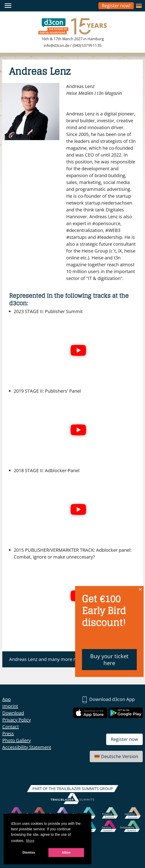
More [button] (30, 841)
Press (8, 734)
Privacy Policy (17, 720)
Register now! (116, 6)
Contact (11, 727)
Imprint (10, 706)
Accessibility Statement (27, 747)
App (7, 699)
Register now (124, 739)
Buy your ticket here (109, 659)
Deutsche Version (116, 756)
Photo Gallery (17, 740)
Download (13, 713)
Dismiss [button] (29, 852)
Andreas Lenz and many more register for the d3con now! (70, 659)
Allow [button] (66, 852)
